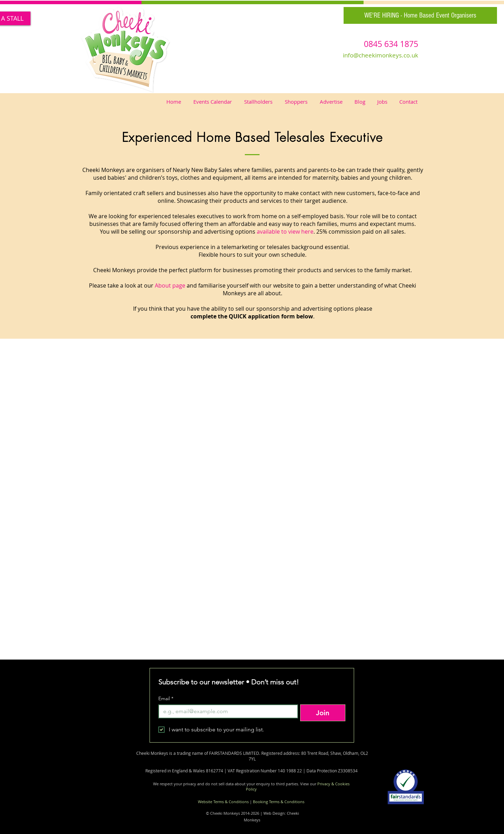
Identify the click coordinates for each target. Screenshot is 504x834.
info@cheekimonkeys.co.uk (381, 55)
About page (170, 285)
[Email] (226, 711)
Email (166, 699)
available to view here (285, 232)
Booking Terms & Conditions (279, 802)
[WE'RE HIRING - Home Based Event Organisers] (420, 15)
